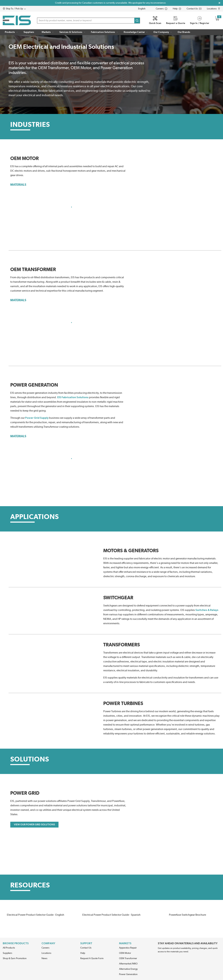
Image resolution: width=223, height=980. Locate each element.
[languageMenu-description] (144, 9)
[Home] (17, 20)
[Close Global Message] (219, 3)
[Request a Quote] (176, 20)
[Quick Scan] (155, 20)
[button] (21, 9)
